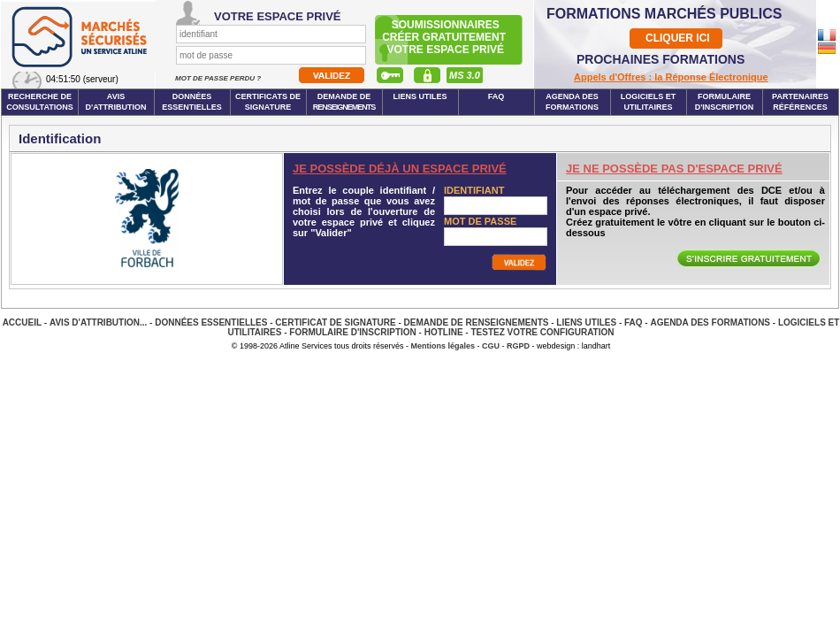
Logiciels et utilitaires (649, 102)
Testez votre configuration (542, 332)
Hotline (444, 332)
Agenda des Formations (710, 322)
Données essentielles (192, 102)
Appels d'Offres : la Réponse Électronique (671, 77)
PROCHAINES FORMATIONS (661, 59)
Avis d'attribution (116, 102)
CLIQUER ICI (678, 38)
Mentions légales (443, 346)
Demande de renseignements (477, 322)
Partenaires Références (800, 102)
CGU (491, 346)
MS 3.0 (465, 75)
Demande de (344, 102)
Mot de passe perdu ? (219, 78)
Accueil (22, 322)
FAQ (496, 96)
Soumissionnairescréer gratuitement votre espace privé (445, 37)
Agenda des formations (572, 102)
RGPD (518, 346)
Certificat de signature (335, 322)
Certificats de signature (268, 102)
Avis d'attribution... (98, 322)
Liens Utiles (420, 96)
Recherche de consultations (40, 102)
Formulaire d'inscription (725, 102)
